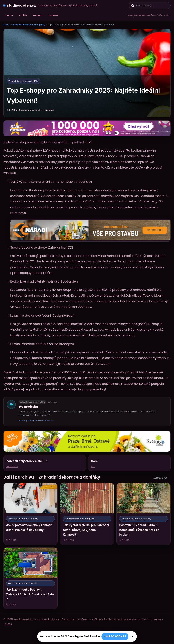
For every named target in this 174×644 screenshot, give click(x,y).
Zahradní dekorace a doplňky (29, 25)
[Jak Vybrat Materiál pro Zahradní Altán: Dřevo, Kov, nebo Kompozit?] (87, 514)
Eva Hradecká (28, 407)
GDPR (158, 619)
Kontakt (53, 15)
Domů (9, 15)
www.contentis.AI (141, 619)
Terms (8, 624)
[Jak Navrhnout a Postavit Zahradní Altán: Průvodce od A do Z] (31, 578)
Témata (38, 15)
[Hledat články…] (152, 6)
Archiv (23, 15)
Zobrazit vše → (162, 478)
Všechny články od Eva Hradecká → (37, 421)
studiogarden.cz (21, 5)
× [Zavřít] (132, 637)
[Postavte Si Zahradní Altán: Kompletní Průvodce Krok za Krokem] (143, 514)
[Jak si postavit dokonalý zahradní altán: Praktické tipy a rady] (31, 514)
